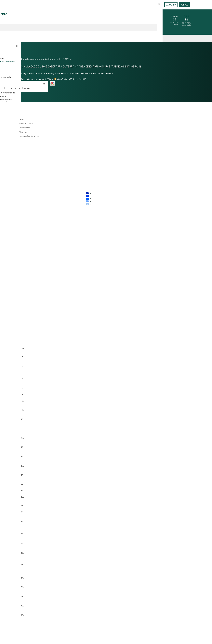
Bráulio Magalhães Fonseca (56, 73)
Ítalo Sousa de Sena (81, 73)
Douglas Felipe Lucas (31, 73)
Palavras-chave (26, 123)
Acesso (185, 5)
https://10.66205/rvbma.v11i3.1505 (71, 79)
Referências (24, 128)
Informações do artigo (29, 136)
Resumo (23, 119)
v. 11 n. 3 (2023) (64, 59)
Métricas (23, 132)
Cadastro (171, 5)
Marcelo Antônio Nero (103, 73)
